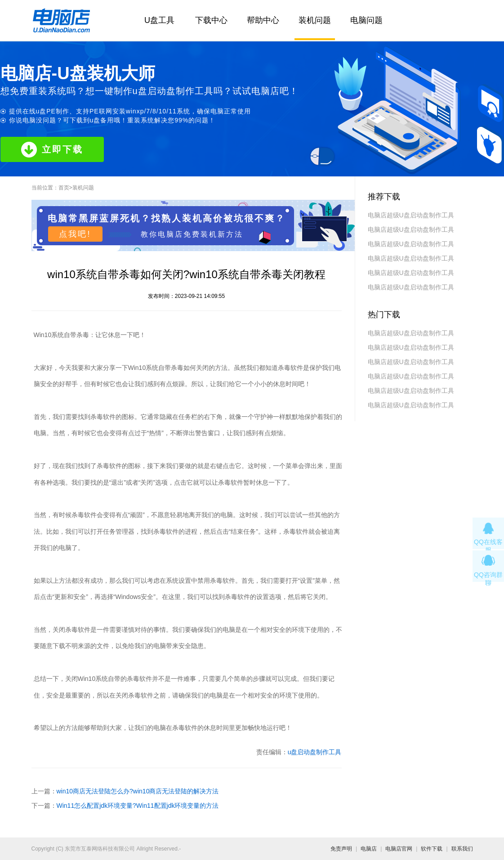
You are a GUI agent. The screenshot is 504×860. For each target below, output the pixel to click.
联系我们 (462, 849)
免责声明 (341, 849)
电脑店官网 (399, 849)
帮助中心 (263, 20)
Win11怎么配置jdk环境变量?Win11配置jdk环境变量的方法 (138, 806)
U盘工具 (159, 20)
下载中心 (211, 20)
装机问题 (315, 20)
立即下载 (52, 150)
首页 (64, 188)
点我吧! (75, 234)
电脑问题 (366, 20)
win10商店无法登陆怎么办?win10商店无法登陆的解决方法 (138, 791)
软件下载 (432, 849)
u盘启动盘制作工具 (315, 752)
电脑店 (369, 849)
